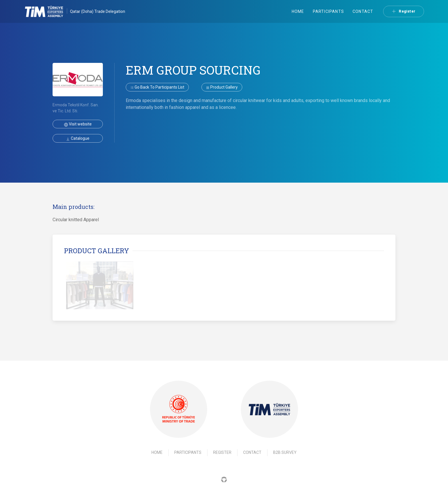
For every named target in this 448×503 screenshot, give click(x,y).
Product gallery (222, 87)
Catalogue (78, 138)
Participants (328, 11)
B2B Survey (285, 452)
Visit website (78, 124)
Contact (363, 11)
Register (404, 11)
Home (298, 11)
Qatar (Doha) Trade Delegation (98, 11)
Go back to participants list (157, 87)
